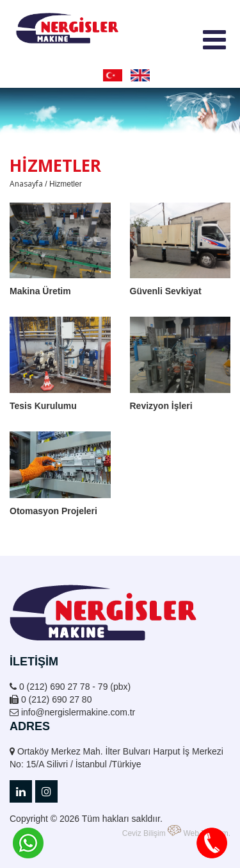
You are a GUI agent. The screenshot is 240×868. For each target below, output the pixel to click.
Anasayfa (26, 184)
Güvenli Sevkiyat (166, 291)
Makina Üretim (40, 291)
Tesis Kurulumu (43, 406)
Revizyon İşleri (161, 406)
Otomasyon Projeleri (53, 511)
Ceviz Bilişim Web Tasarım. (176, 831)
